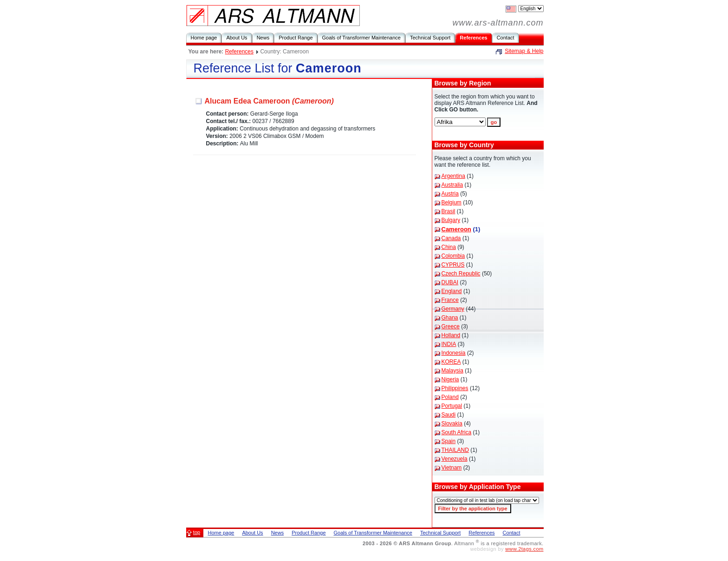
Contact (506, 38)
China (449, 247)
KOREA (451, 362)
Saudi (449, 415)
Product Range (296, 38)
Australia (452, 185)
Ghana (450, 318)
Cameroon (456, 229)
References (473, 38)
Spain (449, 441)
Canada (451, 238)
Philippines (455, 388)
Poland (450, 397)
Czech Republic (461, 274)
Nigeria (450, 379)
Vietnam (452, 468)
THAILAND (455, 450)
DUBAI (450, 282)
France (450, 300)
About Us (237, 38)
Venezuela (455, 459)
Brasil (448, 211)
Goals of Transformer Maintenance (361, 38)
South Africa (457, 432)
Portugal (452, 406)
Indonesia (454, 353)
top (197, 532)
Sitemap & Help (524, 51)
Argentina (453, 176)
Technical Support (430, 38)
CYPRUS (453, 265)
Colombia (453, 256)
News (263, 38)
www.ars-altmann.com (498, 23)
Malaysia (452, 371)
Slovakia (452, 424)
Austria (450, 194)
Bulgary (451, 220)
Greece (451, 326)
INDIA (449, 344)
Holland (451, 335)
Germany (453, 309)
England (452, 291)
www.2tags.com (524, 549)
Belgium (452, 202)
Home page (204, 38)
